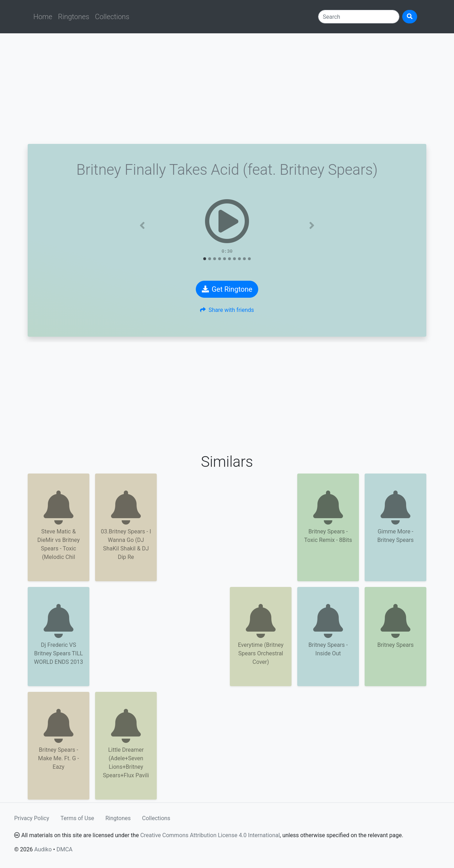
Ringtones (73, 17)
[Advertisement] (227, 89)
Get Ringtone (227, 289)
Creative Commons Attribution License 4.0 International (210, 835)
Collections (112, 17)
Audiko (43, 849)
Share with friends (227, 310)
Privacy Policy (32, 818)
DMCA (64, 849)
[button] (142, 225)
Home (43, 17)
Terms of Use (77, 818)
